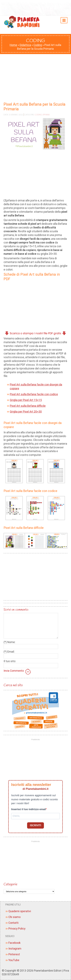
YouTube (14, 960)
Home (13, 45)
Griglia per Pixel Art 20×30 (26, 412)
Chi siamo (14, 917)
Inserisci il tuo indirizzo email (28, 809)
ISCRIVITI (35, 825)
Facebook (14, 943)
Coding (38, 45)
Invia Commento (18, 672)
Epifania (46, 115)
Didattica (25, 45)
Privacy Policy (17, 929)
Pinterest (14, 954)
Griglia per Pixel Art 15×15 (26, 400)
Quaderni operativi (20, 911)
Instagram (15, 949)
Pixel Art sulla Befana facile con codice (34, 394)
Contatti (13, 923)
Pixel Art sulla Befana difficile (28, 406)
